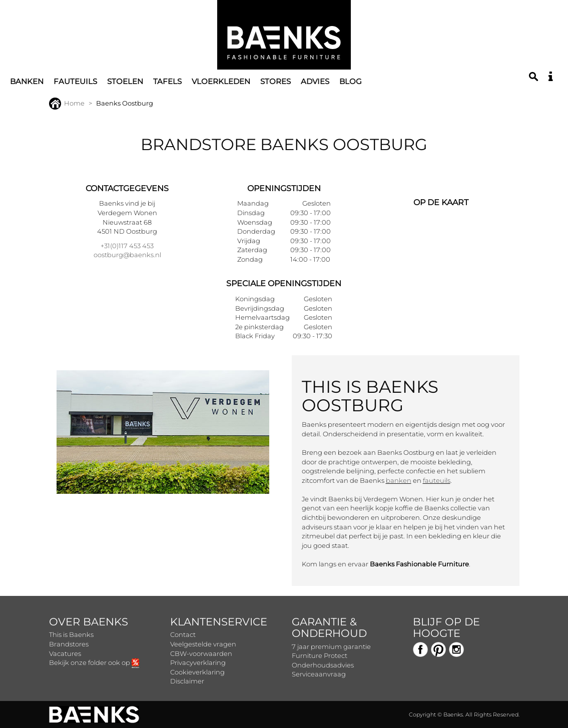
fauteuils (437, 480)
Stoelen (125, 81)
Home (67, 103)
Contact (183, 634)
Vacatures (65, 653)
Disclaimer (187, 681)
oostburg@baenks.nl (127, 255)
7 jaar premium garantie (331, 646)
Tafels (167, 81)
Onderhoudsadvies (323, 665)
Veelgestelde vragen (203, 644)
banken (399, 480)
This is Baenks (71, 634)
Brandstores (69, 644)
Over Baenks (89, 622)
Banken (27, 81)
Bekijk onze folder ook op (94, 662)
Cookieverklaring (197, 672)
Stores (275, 81)
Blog (351, 81)
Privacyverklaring (198, 662)
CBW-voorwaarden (201, 653)
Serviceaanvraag (319, 674)
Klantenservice (219, 622)
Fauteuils (75, 81)
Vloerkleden (221, 81)
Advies (315, 81)
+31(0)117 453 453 (127, 246)
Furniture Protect (320, 655)
